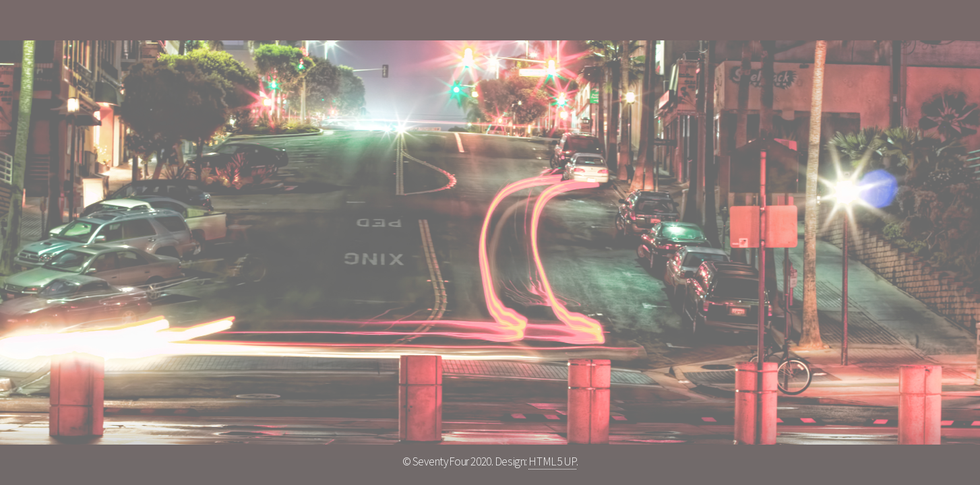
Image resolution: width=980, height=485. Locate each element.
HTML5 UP (552, 461)
